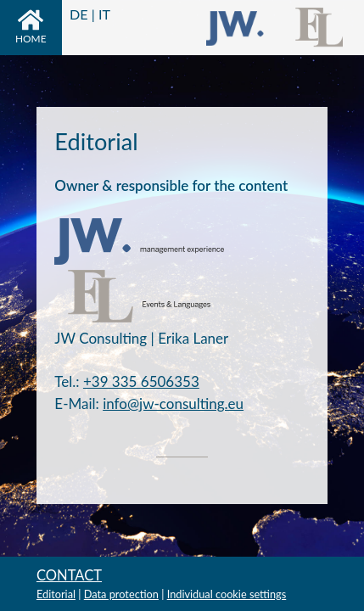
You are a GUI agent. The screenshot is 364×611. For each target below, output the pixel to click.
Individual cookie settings (227, 594)
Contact (69, 575)
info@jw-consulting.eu (173, 404)
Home (31, 27)
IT (104, 14)
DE (79, 14)
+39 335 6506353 (141, 381)
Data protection (121, 594)
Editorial (56, 594)
